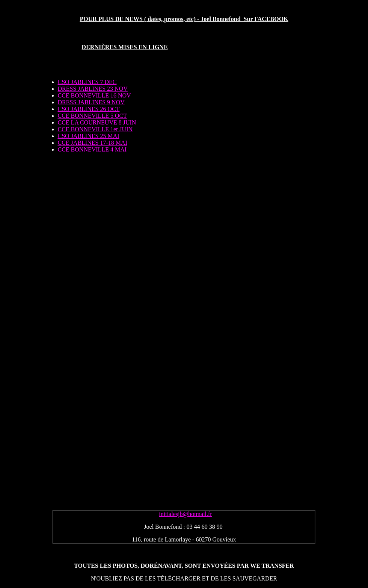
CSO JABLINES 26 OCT (89, 109)
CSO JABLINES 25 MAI (89, 136)
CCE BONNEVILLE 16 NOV (94, 95)
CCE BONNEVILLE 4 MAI (93, 149)
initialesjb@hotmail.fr (185, 514)
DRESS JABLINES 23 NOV (93, 89)
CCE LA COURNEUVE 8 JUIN (97, 122)
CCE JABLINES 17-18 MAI (93, 143)
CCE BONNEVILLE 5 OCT (92, 116)
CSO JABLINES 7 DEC (87, 82)
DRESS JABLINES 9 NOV (91, 102)
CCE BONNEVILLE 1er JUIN (95, 129)
